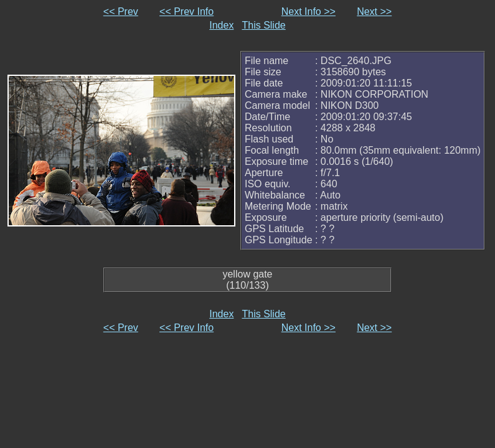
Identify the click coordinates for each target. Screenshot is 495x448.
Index (221, 25)
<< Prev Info (186, 12)
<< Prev (121, 12)
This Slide (263, 25)
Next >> (374, 12)
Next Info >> (309, 12)
